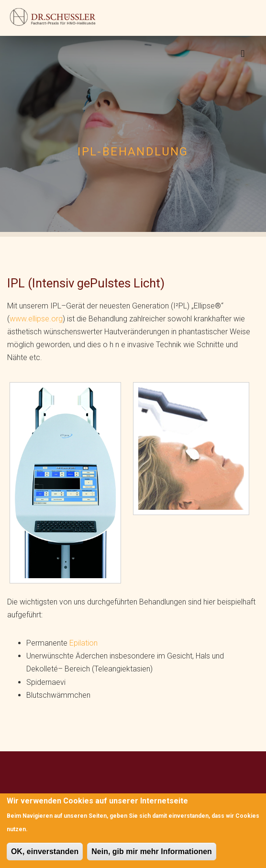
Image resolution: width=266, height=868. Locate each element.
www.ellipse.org (36, 319)
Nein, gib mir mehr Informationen (152, 852)
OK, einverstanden (45, 852)
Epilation (83, 643)
